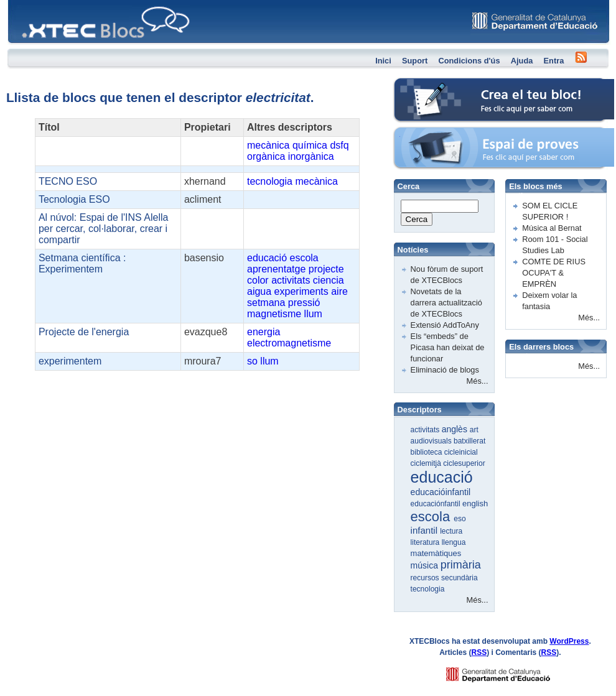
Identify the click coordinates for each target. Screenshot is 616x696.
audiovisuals (432, 441)
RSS (479, 652)
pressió (304, 303)
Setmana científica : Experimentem (82, 263)
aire (339, 291)
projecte (326, 269)
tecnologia (270, 181)
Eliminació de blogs (445, 370)
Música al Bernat (552, 228)
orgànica (266, 156)
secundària (460, 578)
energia (264, 332)
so (252, 361)
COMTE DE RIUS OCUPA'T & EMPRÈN (554, 273)
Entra (554, 61)
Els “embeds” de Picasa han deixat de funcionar (448, 347)
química (310, 145)
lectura (451, 531)
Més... (478, 381)
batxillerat (469, 441)
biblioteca (427, 452)
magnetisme (274, 314)
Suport (415, 61)
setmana (266, 303)
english (475, 503)
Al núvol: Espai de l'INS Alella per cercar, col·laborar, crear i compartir (104, 229)
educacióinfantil (441, 492)
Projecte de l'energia (84, 332)
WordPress (569, 641)
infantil (426, 530)
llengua (454, 542)
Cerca (417, 219)
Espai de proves (422, 133)
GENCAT (510, 671)
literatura (426, 542)
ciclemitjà (427, 463)
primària (461, 565)
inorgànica (311, 156)
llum (313, 314)
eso (460, 519)
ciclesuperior (464, 463)
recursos (426, 578)
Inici (383, 61)
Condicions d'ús (469, 61)
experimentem (70, 361)
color (258, 280)
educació (267, 258)
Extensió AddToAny (445, 325)
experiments (301, 291)
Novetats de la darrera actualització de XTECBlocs (446, 303)
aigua (259, 291)
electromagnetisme (289, 343)
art (474, 430)
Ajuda (522, 61)
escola (304, 258)
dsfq (339, 145)
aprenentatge (276, 269)
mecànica (268, 145)
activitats (291, 280)
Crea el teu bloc (422, 84)
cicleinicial (461, 452)
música (426, 565)
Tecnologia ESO (74, 199)
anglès (456, 429)
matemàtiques (436, 553)
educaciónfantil (436, 504)
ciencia (329, 280)
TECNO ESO (68, 181)
